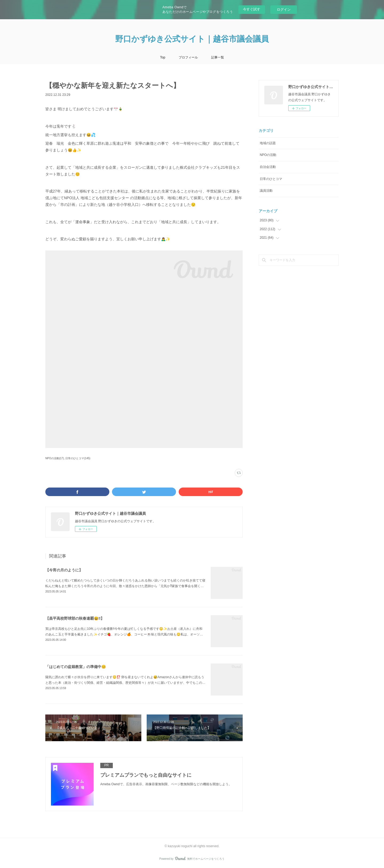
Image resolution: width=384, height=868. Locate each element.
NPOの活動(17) (55, 458)
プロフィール (188, 57)
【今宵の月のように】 (64, 570)
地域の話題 (268, 143)
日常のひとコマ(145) (78, 458)
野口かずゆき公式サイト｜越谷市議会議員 (192, 39)
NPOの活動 (268, 155)
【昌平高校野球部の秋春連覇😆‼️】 (75, 618)
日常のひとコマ (271, 179)
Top (163, 57)
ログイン (284, 9)
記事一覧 (218, 57)
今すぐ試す (252, 9)
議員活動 (266, 191)
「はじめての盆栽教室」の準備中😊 (76, 667)
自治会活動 (268, 167)
